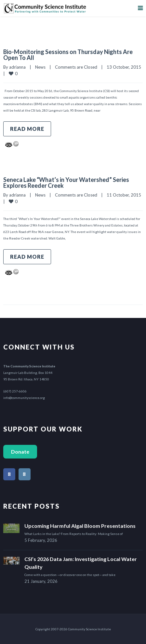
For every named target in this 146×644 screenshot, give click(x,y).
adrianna (17, 67)
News (40, 67)
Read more (27, 129)
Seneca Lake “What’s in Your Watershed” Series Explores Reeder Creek (66, 183)
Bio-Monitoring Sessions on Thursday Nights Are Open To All (68, 55)
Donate (20, 452)
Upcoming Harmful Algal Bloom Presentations (80, 526)
